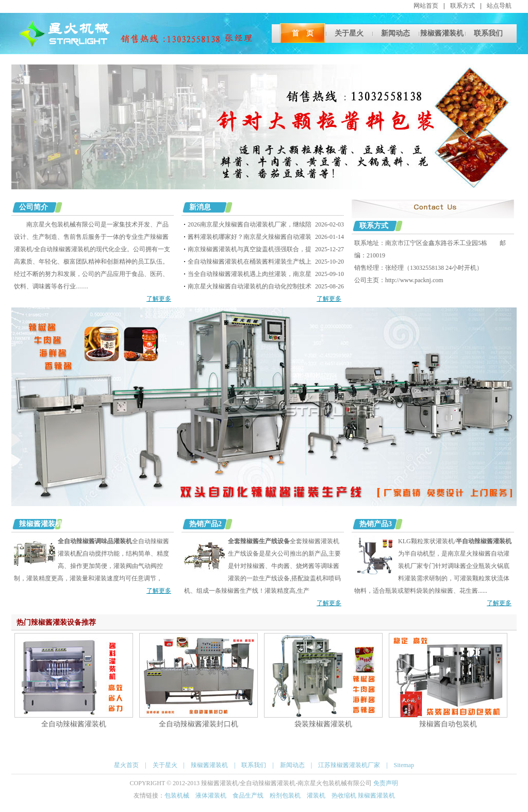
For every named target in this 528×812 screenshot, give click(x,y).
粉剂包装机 (285, 795)
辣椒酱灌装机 (442, 33)
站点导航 (499, 6)
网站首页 (426, 6)
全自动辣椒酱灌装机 (74, 724)
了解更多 (159, 299)
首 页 (303, 33)
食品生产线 (248, 795)
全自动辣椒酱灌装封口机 (199, 724)
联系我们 (488, 33)
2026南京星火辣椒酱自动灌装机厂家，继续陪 (250, 224)
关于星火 (349, 33)
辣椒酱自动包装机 (448, 724)
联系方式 (463, 6)
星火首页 (126, 765)
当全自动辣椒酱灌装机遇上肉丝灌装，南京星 (250, 274)
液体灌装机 (211, 795)
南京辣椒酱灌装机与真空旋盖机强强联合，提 (250, 249)
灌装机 (316, 795)
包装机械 (177, 795)
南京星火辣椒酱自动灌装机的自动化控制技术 (250, 286)
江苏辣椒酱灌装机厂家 (349, 765)
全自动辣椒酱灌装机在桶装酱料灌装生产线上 (250, 262)
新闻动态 (395, 33)
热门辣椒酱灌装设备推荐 (56, 622)
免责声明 (386, 783)
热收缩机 (345, 795)
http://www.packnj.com (414, 280)
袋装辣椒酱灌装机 (323, 724)
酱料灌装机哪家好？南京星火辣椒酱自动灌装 (250, 237)
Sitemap (404, 765)
